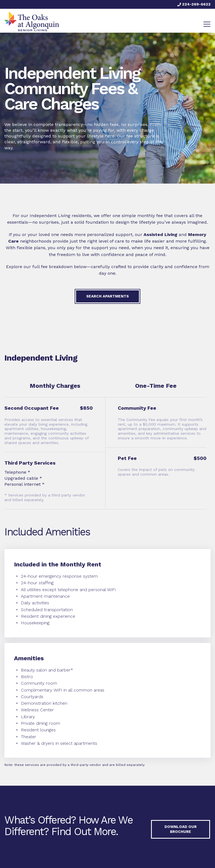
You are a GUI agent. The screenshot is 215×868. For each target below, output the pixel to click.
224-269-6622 (194, 4)
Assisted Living (160, 234)
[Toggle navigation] (207, 24)
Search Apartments (107, 296)
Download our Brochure (181, 829)
